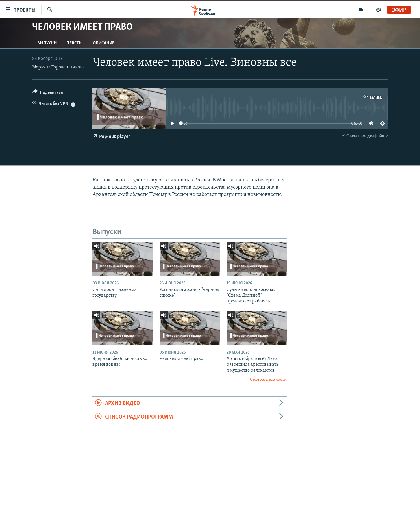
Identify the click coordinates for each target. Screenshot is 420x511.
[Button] (48, 93)
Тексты (75, 43)
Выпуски (47, 43)
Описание (104, 43)
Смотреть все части (268, 380)
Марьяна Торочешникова (58, 67)
